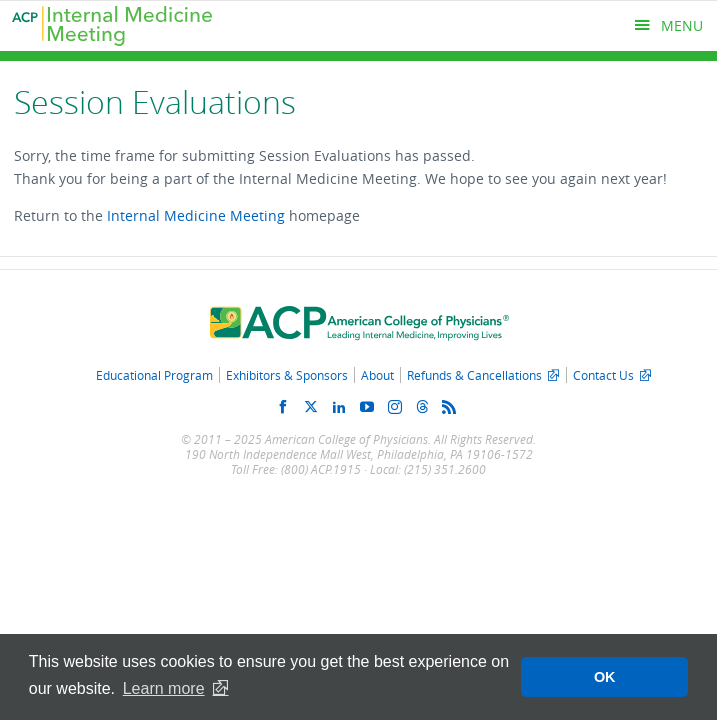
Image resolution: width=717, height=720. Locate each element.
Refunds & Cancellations (474, 375)
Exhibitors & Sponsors (287, 375)
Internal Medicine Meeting (196, 215)
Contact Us (603, 375)
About (377, 375)
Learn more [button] (164, 688)
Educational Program (154, 375)
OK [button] (605, 677)
